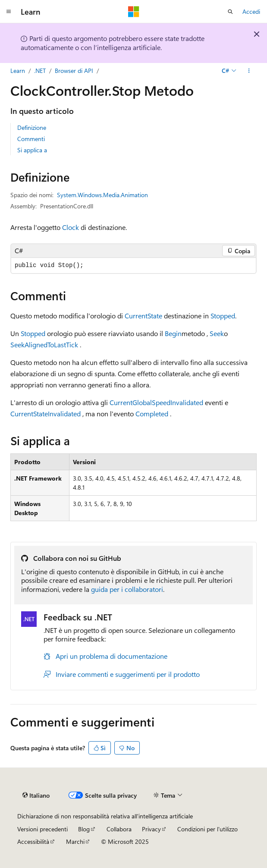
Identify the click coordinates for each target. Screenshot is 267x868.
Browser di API (74, 71)
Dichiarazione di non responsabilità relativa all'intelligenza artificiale (105, 816)
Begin (173, 333)
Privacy (151, 829)
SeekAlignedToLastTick (44, 344)
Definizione (32, 127)
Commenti (31, 139)
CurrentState (143, 316)
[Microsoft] (134, 12)
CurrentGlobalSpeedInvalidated (156, 402)
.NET (40, 71)
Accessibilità (33, 841)
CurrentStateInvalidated (46, 414)
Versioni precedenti (42, 829)
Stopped (223, 316)
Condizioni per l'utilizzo (207, 829)
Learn (18, 71)
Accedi (251, 11)
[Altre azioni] (249, 71)
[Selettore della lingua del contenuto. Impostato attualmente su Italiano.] (36, 796)
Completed (152, 414)
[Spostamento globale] (9, 12)
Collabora (119, 829)
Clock (71, 227)
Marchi (75, 841)
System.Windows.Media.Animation (102, 195)
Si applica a (32, 150)
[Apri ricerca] (230, 12)
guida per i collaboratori (127, 589)
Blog (84, 829)
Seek (217, 333)
